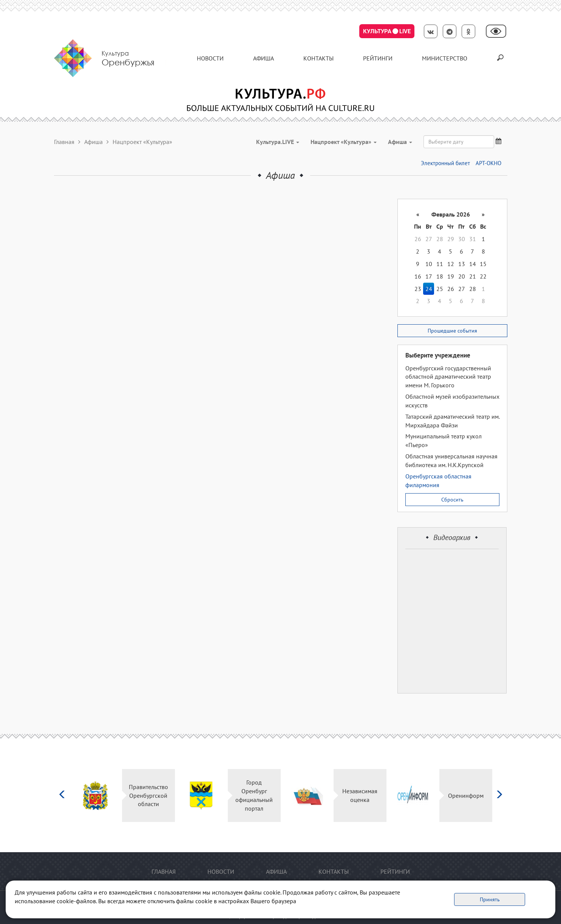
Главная (64, 142)
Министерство (445, 58)
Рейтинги (378, 58)
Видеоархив (452, 537)
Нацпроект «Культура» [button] (344, 142)
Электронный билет (445, 163)
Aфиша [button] (400, 142)
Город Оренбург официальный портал (254, 795)
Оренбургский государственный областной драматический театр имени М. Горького (448, 377)
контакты (318, 58)
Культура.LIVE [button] (278, 142)
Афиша (263, 58)
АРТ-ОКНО (488, 163)
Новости (210, 58)
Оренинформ (466, 796)
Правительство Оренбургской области (148, 796)
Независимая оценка (360, 795)
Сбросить (452, 500)
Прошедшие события (452, 331)
